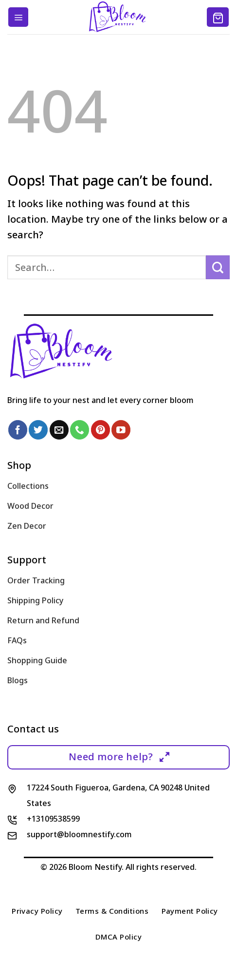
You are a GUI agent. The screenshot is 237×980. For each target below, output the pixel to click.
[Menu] (18, 17)
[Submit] (218, 267)
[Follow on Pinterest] (100, 430)
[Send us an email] (59, 430)
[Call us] (80, 430)
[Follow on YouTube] (121, 430)
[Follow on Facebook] (18, 430)
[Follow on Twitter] (38, 430)
